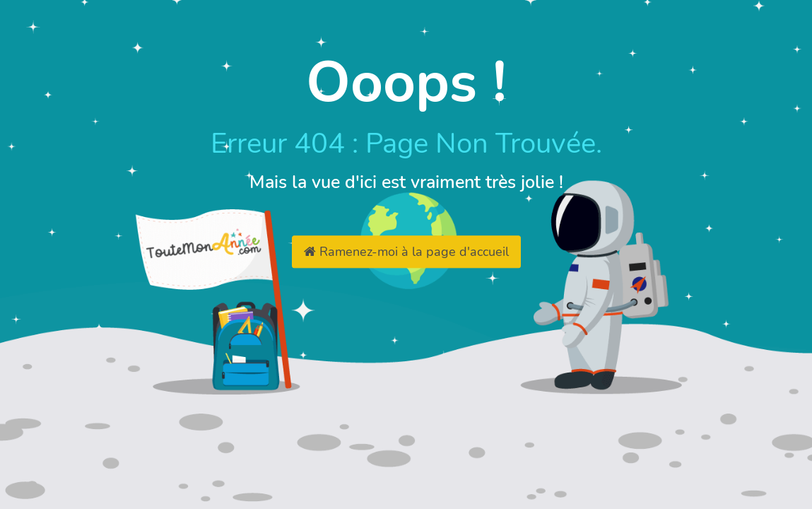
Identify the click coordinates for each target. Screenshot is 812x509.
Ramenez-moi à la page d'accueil (406, 252)
